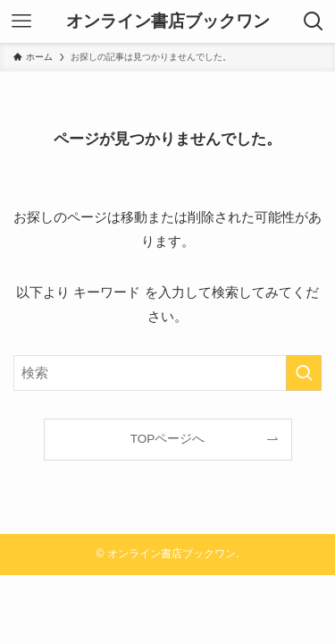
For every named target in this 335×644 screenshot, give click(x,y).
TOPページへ (168, 439)
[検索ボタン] (314, 21)
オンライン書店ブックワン (168, 22)
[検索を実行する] (304, 373)
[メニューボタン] (21, 21)
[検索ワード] (167, 373)
